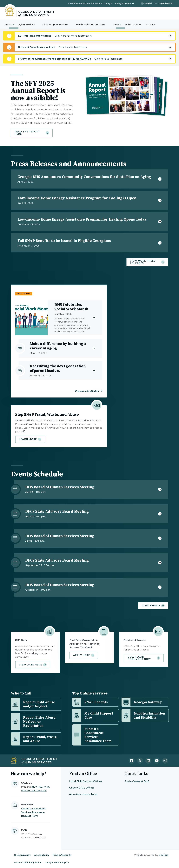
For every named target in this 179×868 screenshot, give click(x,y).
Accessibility (42, 855)
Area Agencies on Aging (83, 794)
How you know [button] (123, 4)
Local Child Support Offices (86, 781)
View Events (153, 606)
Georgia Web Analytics (57, 862)
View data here (33, 665)
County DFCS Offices (82, 788)
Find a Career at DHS (137, 781)
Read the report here (32, 133)
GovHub (163, 855)
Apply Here (84, 655)
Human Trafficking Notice (28, 862)
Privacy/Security (62, 855)
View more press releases (147, 262)
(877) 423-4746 (41, 787)
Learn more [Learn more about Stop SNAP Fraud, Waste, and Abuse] (30, 439)
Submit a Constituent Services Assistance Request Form (34, 812)
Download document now (144, 658)
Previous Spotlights (87, 391)
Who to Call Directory (34, 791)
